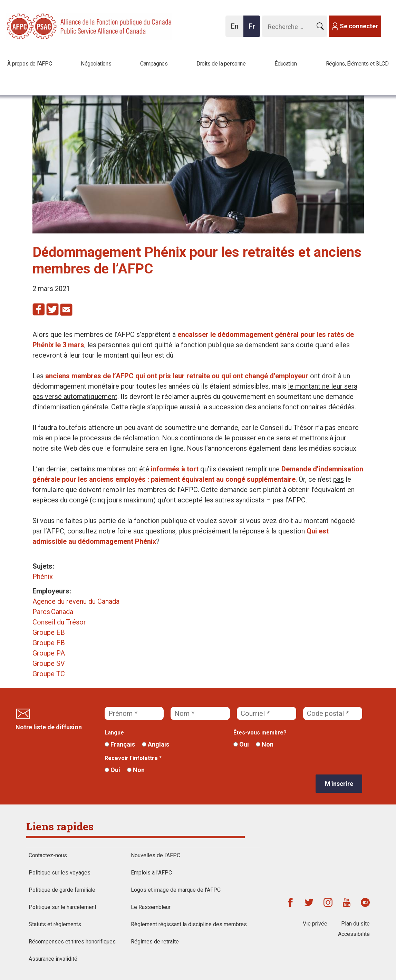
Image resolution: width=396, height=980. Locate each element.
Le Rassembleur (151, 907)
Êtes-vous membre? (260, 733)
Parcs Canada (53, 612)
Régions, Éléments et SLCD (357, 64)
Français (120, 744)
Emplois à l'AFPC (151, 873)
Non (265, 744)
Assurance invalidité (53, 959)
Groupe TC (49, 674)
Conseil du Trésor (59, 622)
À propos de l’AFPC (30, 64)
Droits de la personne (221, 64)
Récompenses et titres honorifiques (72, 942)
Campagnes (154, 64)
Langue (114, 733)
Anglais (156, 744)
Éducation (286, 64)
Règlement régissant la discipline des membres (189, 924)
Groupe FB (49, 643)
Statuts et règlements (55, 924)
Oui (241, 744)
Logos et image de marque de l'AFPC (176, 890)
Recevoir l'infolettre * (133, 758)
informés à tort (175, 469)
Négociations (96, 64)
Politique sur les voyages (60, 873)
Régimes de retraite (155, 942)
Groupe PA (49, 653)
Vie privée (315, 924)
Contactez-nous (48, 855)
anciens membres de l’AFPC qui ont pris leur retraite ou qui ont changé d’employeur (177, 376)
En (236, 29)
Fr (254, 29)
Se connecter (359, 26)
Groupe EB (49, 632)
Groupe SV (49, 663)
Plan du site (355, 924)
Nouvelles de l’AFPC (156, 855)
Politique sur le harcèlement (62, 907)
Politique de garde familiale (62, 890)
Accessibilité (354, 934)
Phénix (43, 577)
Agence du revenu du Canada (76, 601)
